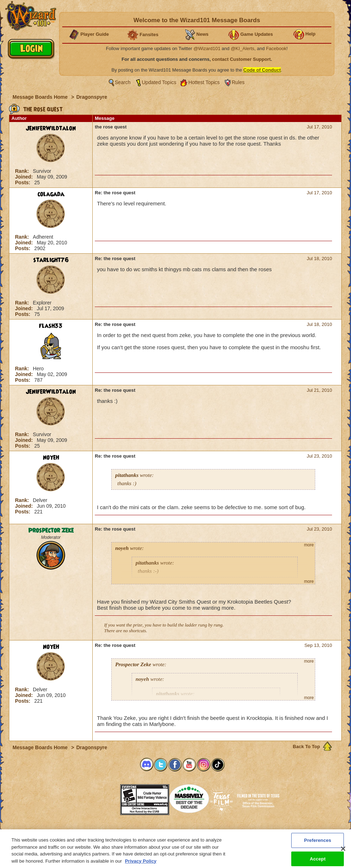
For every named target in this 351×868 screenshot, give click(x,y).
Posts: (23, 182)
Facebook (276, 48)
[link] (102, 797)
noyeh (51, 458)
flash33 (51, 326)
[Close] (343, 853)
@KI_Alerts (243, 48)
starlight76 (51, 260)
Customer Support (174, 832)
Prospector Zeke (51, 531)
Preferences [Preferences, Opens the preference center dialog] (318, 845)
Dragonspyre (92, 97)
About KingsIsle (213, 832)
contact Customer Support (242, 59)
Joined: (25, 177)
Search (123, 82)
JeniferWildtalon (51, 128)
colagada (51, 194)
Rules (238, 82)
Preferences (245, 832)
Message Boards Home (41, 97)
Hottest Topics (204, 82)
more (309, 545)
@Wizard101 (207, 48)
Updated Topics (159, 82)
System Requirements (130, 832)
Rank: (23, 171)
